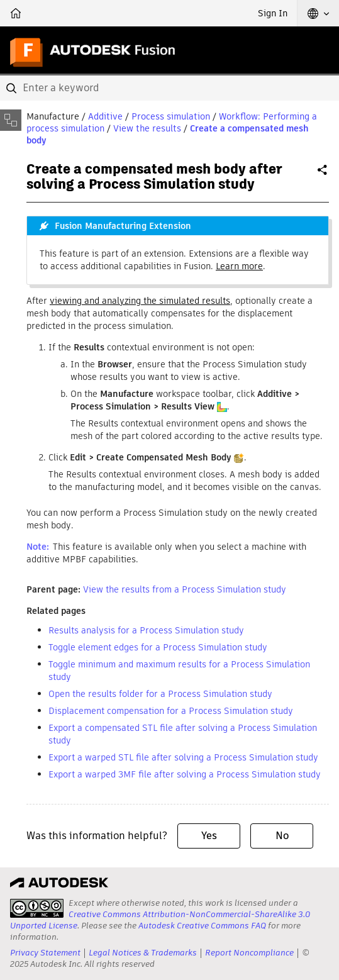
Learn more (239, 266)
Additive (105, 116)
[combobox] (169, 88)
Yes (209, 836)
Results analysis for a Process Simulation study (146, 630)
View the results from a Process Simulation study (185, 589)
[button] (318, 13)
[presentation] (37, 908)
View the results (147, 128)
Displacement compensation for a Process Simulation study (171, 711)
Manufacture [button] (53, 116)
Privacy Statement (45, 953)
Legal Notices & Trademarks (143, 953)
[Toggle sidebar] (11, 120)
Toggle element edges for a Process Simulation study (158, 647)
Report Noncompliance (249, 953)
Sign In (273, 13)
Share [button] (323, 175)
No (282, 836)
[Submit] (13, 88)
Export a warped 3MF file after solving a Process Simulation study (185, 774)
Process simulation (171, 116)
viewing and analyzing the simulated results (140, 301)
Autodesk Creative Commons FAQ (202, 926)
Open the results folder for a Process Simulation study (160, 694)
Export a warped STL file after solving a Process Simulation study (183, 757)
